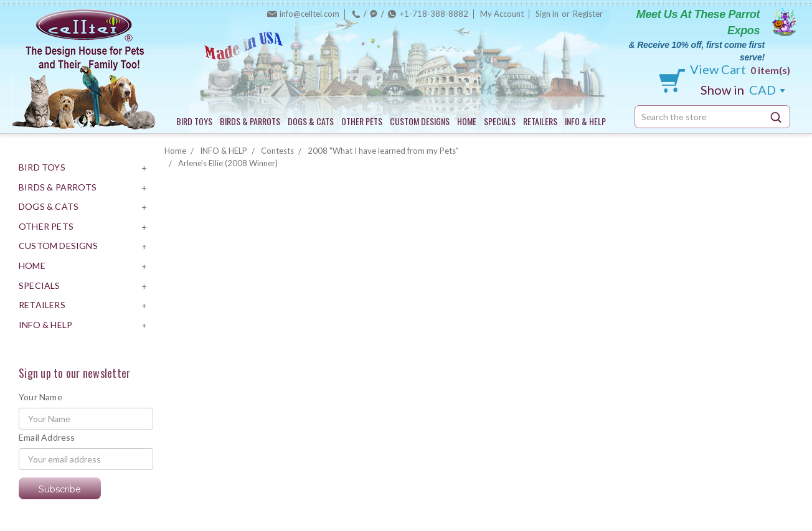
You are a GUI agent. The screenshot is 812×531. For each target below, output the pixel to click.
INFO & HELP (585, 121)
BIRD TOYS (194, 121)
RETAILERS (540, 121)
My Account (502, 14)
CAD (743, 90)
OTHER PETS (362, 121)
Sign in (547, 14)
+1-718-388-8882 (434, 14)
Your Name (40, 397)
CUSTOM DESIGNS (420, 121)
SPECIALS (500, 121)
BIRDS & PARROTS (250, 121)
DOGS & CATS (311, 121)
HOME (467, 121)
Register (588, 14)
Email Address (47, 437)
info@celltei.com (309, 14)
